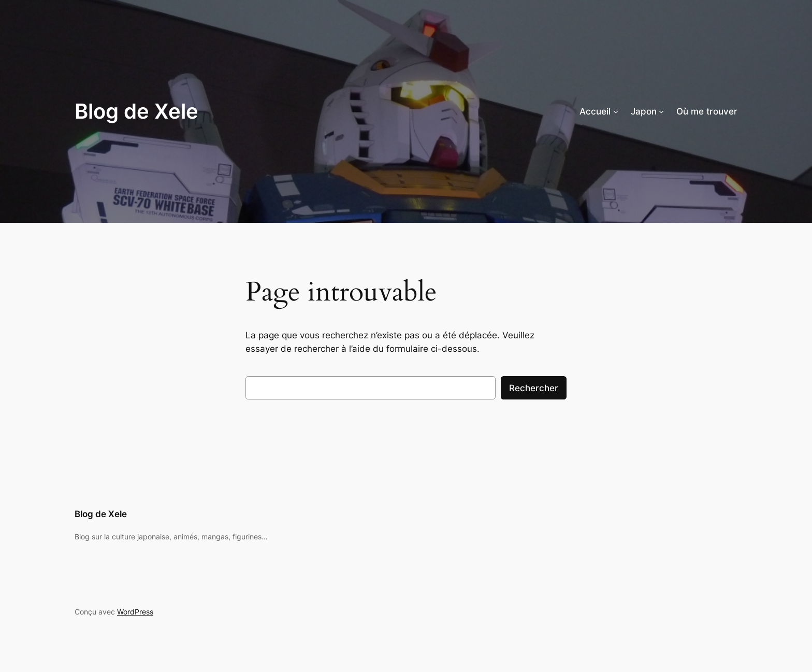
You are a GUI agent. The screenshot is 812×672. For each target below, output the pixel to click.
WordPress (135, 612)
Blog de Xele (136, 111)
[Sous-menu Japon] (661, 111)
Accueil (595, 111)
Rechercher (534, 388)
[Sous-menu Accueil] (616, 111)
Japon (644, 111)
